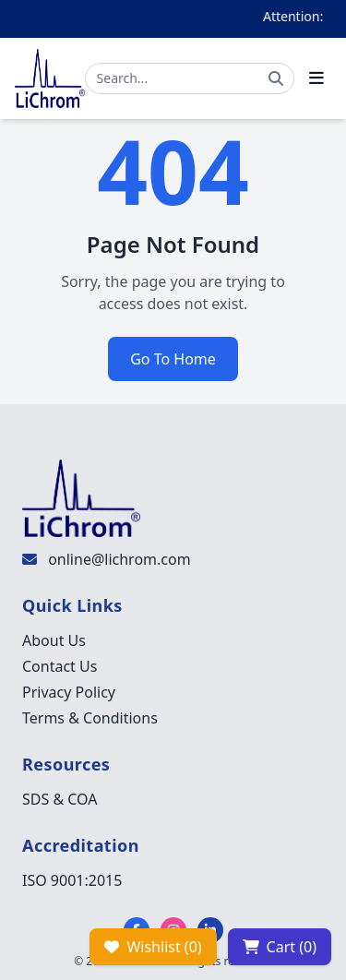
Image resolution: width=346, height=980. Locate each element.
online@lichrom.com (119, 559)
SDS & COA (60, 799)
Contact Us (60, 666)
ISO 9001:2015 (72, 880)
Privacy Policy (69, 692)
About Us (54, 640)
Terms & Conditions (90, 718)
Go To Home (173, 359)
